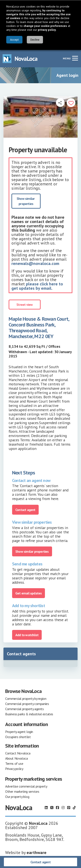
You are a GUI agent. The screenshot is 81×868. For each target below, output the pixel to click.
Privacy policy (14, 769)
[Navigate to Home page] (20, 59)
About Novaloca (16, 758)
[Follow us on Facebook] (57, 808)
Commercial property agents (25, 709)
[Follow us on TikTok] (74, 808)
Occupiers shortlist (18, 737)
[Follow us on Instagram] (63, 808)
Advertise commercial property (26, 786)
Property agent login (19, 732)
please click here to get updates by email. (37, 286)
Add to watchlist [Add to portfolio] (27, 635)
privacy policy (47, 30)
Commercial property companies (27, 704)
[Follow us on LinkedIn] (46, 808)
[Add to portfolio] (71, 103)
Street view (25, 305)
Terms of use (14, 763)
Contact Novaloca (18, 753)
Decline (35, 40)
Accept (14, 40)
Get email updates (29, 593)
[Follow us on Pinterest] (69, 808)
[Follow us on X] (52, 808)
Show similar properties (26, 201)
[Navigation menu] (75, 58)
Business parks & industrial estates (29, 714)
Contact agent (40, 862)
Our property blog (17, 797)
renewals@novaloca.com (35, 263)
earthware (37, 853)
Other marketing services (22, 791)
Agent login (67, 75)
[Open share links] (60, 103)
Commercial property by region (26, 699)
